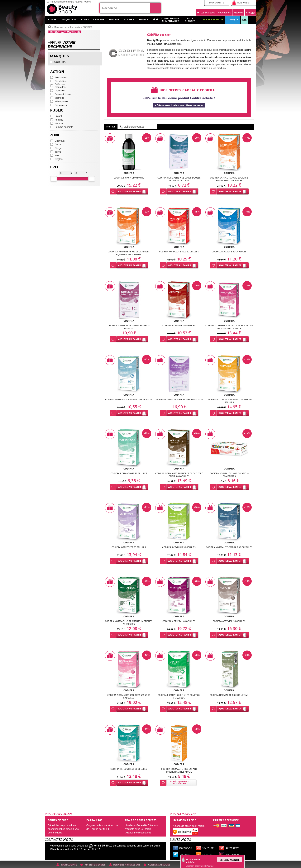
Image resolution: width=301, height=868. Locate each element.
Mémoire (60, 98)
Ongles (59, 159)
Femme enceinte (64, 127)
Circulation (61, 81)
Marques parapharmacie (67, 27)
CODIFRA (60, 62)
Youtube (208, 848)
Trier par (110, 127)
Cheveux (60, 141)
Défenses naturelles (60, 86)
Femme (59, 120)
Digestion (60, 91)
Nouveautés (224, 13)
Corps (58, 144)
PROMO (238, 13)
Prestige (250, 13)
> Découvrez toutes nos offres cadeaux (179, 105)
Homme (59, 123)
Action (57, 72)
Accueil (50, 26)
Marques (206, 13)
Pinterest (232, 848)
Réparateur (61, 105)
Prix (54, 167)
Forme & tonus (63, 94)
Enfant (58, 116)
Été (244, 20)
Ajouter (129, 191)
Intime (58, 152)
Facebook (186, 848)
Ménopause (61, 101)
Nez (57, 155)
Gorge (58, 148)
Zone (55, 135)
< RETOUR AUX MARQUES (64, 32)
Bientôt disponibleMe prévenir (179, 782)
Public (57, 110)
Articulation (61, 77)
